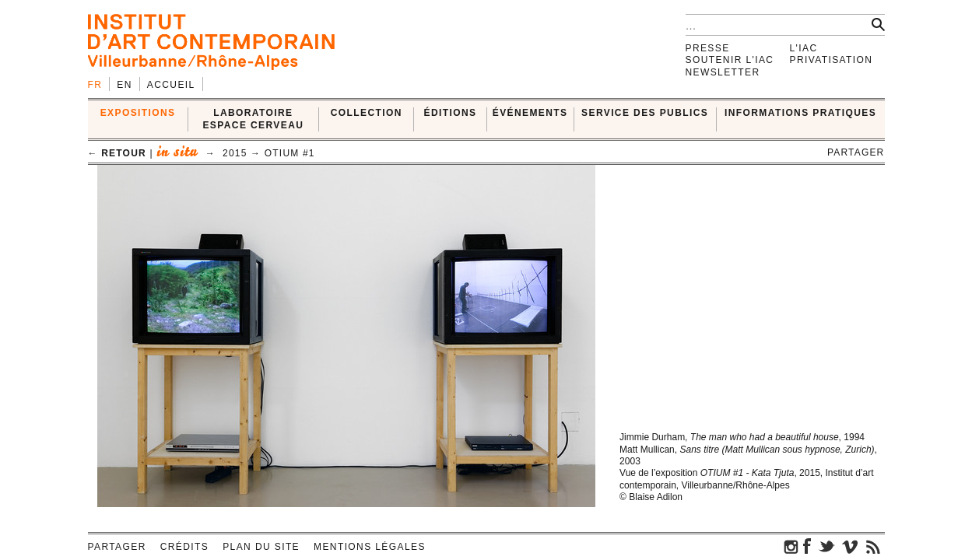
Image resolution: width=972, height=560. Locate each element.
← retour (117, 153)
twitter (826, 546)
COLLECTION (367, 113)
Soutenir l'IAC (730, 60)
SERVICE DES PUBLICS (645, 113)
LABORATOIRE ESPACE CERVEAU (253, 119)
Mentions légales (370, 547)
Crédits (184, 547)
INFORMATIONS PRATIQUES (800, 113)
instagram (791, 546)
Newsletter (723, 72)
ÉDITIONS (451, 113)
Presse (708, 48)
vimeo (850, 546)
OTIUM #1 (290, 153)
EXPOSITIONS (138, 113)
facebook (807, 546)
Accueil (171, 85)
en (124, 85)
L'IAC (804, 48)
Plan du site (261, 547)
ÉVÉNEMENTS (530, 113)
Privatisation (832, 60)
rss (873, 546)
